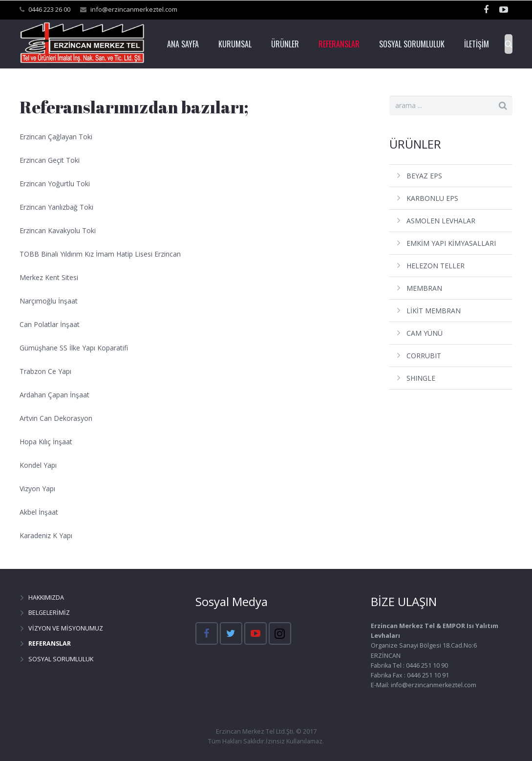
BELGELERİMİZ (49, 613)
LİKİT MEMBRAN (434, 311)
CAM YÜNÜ (425, 333)
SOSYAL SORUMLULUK (61, 659)
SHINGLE (421, 378)
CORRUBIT (424, 356)
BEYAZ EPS (424, 176)
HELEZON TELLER (436, 266)
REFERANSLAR (50, 643)
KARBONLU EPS (432, 198)
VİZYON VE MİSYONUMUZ (66, 628)
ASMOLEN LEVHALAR (441, 221)
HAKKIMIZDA (46, 598)
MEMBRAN (424, 288)
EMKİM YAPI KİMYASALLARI (451, 243)
